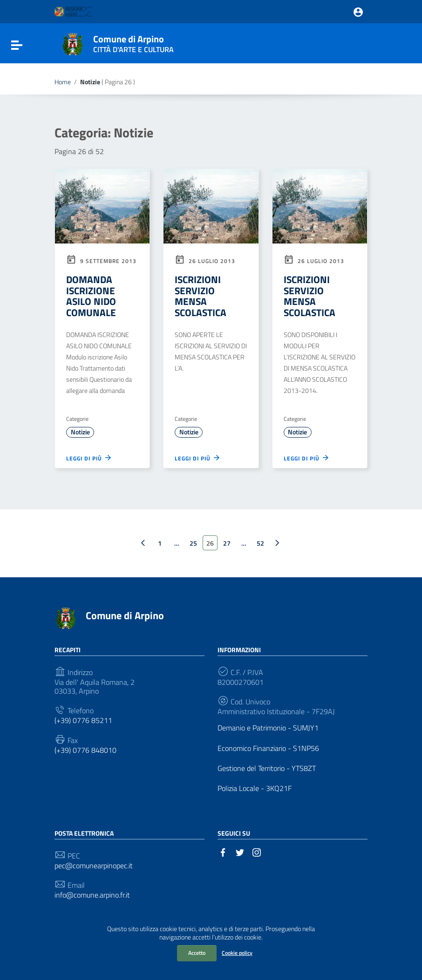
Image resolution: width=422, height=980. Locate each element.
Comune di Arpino (133, 42)
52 (260, 543)
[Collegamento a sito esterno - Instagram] (257, 852)
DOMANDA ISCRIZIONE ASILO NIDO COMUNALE (91, 296)
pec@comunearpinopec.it (94, 866)
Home (63, 82)
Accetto (197, 953)
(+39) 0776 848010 (85, 750)
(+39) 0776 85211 (83, 720)
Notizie (80, 432)
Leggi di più (89, 458)
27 (227, 543)
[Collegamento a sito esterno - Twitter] (240, 852)
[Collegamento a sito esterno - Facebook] (223, 852)
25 (193, 543)
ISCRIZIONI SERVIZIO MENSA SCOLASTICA (201, 296)
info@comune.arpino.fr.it (92, 895)
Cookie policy (237, 953)
